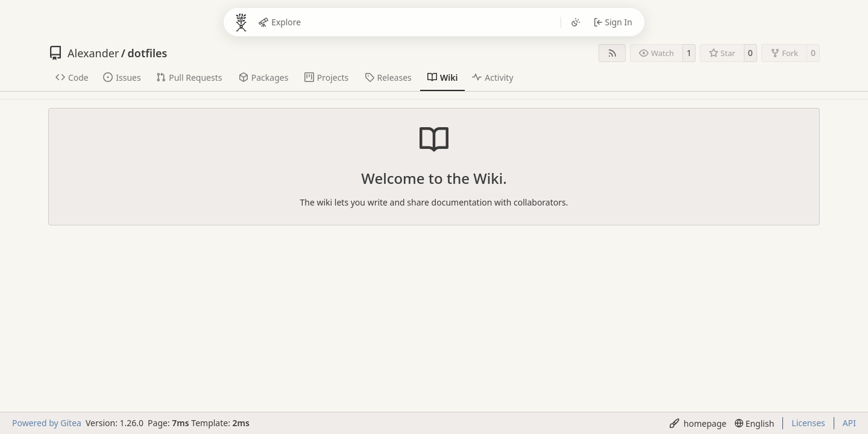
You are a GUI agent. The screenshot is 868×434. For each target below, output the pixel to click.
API (849, 423)
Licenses (808, 423)
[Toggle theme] (575, 22)
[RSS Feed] (612, 53)
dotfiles (148, 53)
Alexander (93, 53)
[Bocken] (241, 22)
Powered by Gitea (47, 423)
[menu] (698, 423)
